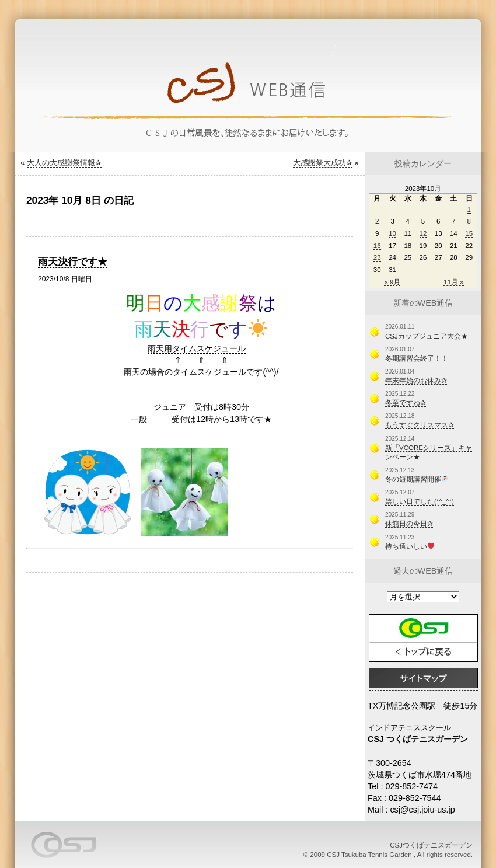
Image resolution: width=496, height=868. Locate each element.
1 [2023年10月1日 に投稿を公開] (469, 210)
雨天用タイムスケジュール (197, 348)
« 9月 (392, 282)
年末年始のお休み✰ (416, 381)
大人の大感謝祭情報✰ (64, 163)
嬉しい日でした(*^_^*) (420, 501)
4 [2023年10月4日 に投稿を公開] (408, 221)
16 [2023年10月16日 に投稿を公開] (377, 246)
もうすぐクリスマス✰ (420, 425)
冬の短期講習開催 (417, 479)
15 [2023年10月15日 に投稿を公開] (469, 233)
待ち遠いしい (410, 546)
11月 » (453, 282)
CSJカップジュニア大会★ (427, 336)
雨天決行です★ (73, 262)
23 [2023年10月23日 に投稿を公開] (377, 257)
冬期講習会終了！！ (417, 358)
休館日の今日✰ (409, 524)
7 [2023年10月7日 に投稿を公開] (453, 221)
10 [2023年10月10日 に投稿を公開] (392, 233)
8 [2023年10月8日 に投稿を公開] (469, 221)
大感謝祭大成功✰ (323, 163)
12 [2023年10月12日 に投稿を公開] (423, 233)
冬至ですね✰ (406, 403)
